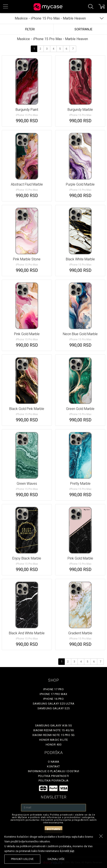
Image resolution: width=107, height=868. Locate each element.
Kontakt (53, 766)
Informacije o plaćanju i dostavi (54, 771)
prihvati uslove (22, 859)
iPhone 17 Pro (54, 689)
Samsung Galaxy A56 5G (54, 725)
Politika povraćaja (54, 781)
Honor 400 (54, 745)
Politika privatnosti (54, 776)
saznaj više (56, 859)
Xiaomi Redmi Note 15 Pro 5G (53, 735)
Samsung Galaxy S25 (54, 708)
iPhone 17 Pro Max (53, 694)
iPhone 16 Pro (54, 699)
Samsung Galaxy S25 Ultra (54, 704)
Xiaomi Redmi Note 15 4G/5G (54, 730)
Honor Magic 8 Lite (54, 740)
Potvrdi (53, 830)
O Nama (54, 762)
